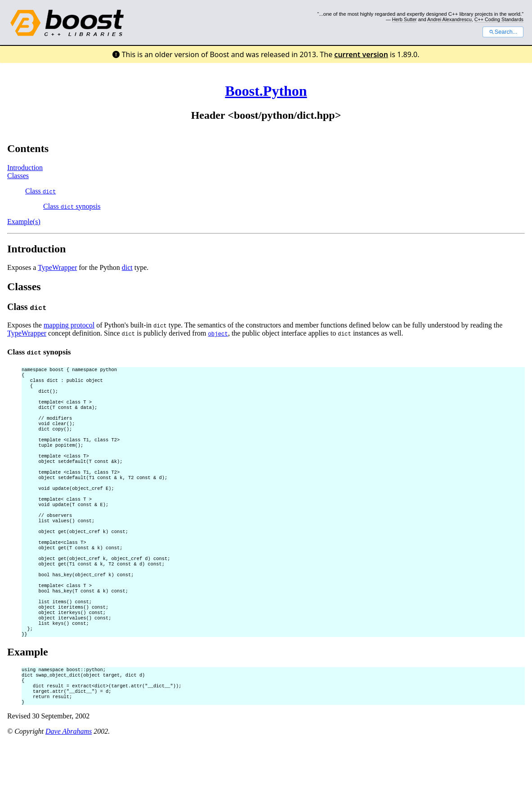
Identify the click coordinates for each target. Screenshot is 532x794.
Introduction (25, 168)
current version (361, 54)
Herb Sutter (405, 19)
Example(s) (24, 222)
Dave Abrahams (69, 783)
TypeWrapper (57, 267)
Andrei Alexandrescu (449, 19)
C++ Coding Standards (499, 19)
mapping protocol (69, 325)
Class (40, 191)
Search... (503, 32)
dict (127, 267)
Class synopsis (72, 206)
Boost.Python (266, 91)
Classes (18, 176)
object (218, 334)
